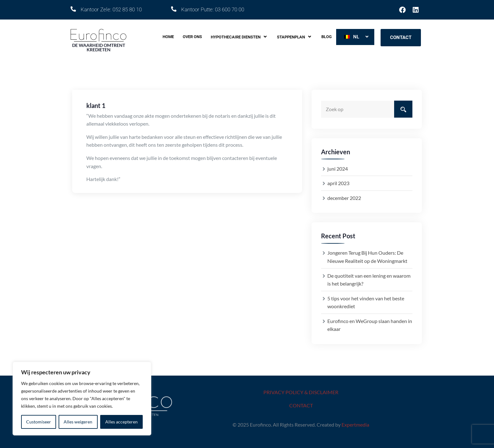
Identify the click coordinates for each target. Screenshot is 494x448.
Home (168, 37)
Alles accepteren (121, 422)
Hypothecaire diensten (239, 37)
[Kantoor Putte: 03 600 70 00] (174, 9)
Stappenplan (295, 37)
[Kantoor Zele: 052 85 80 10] (73, 9)
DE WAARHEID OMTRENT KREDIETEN (99, 47)
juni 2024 (338, 169)
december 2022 (344, 198)
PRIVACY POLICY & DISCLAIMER (301, 392)
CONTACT (301, 405)
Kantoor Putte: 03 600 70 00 (213, 9)
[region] (82, 399)
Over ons (192, 37)
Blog (327, 37)
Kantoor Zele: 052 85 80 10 (111, 9)
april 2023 (338, 183)
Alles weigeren (78, 422)
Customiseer (39, 422)
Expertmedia (355, 425)
